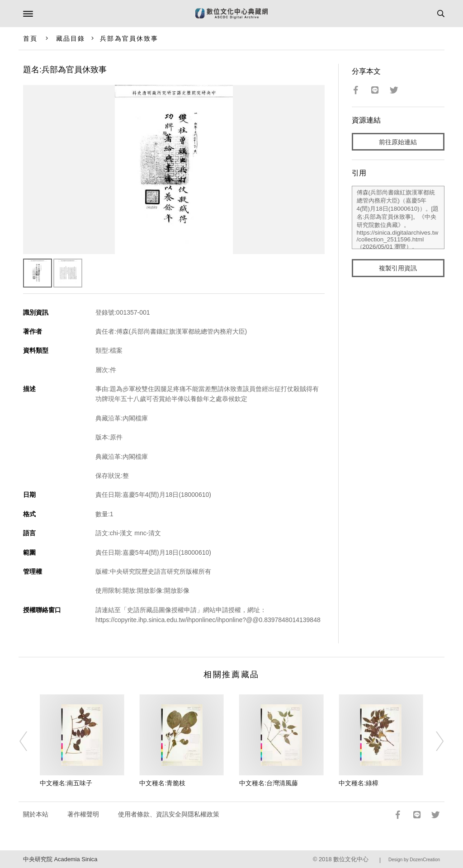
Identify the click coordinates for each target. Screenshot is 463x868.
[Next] (434, 741)
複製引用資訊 (398, 268)
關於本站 (36, 814)
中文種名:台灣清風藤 (269, 783)
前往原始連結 (398, 142)
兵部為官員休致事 (129, 38)
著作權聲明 (83, 814)
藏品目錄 (71, 38)
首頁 (30, 38)
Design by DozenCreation (414, 860)
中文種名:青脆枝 (162, 783)
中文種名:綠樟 (359, 783)
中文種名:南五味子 (66, 783)
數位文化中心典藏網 (231, 14)
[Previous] (29, 741)
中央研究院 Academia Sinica (60, 859)
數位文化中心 (351, 859)
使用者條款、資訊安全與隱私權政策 (169, 814)
